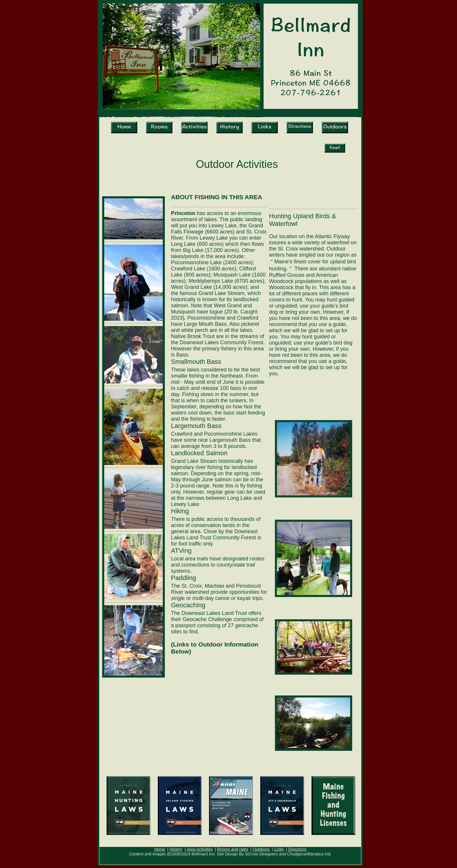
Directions (297, 849)
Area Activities (200, 849)
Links (279, 849)
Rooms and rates (233, 849)
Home (159, 849)
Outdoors (261, 849)
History (176, 849)
